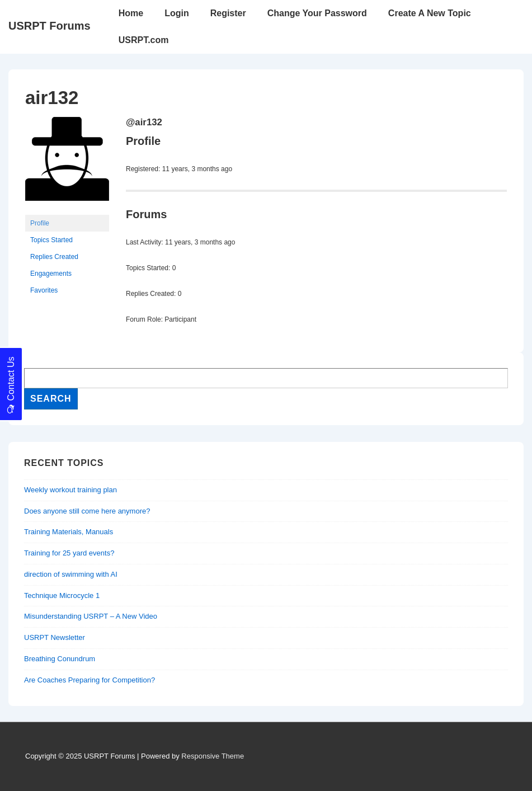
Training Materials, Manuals (69, 532)
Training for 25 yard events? (69, 553)
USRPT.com (144, 40)
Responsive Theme (213, 756)
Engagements (51, 274)
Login (177, 13)
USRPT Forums (50, 26)
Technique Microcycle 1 (62, 595)
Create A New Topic (430, 13)
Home (131, 13)
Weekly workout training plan (70, 490)
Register (228, 13)
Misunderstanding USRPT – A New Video (91, 616)
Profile (40, 223)
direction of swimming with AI (71, 574)
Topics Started (51, 240)
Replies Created (54, 257)
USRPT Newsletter (55, 637)
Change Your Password (317, 13)
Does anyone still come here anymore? (87, 511)
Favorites (44, 290)
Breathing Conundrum (60, 659)
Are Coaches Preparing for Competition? (90, 680)
